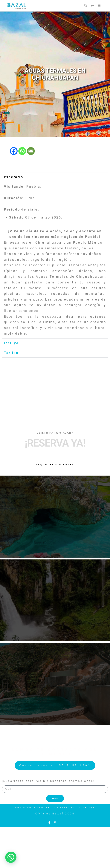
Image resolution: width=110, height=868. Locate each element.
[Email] (31, 151)
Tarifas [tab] (11, 353)
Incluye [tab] (11, 343)
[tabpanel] (55, 260)
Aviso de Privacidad (79, 807)
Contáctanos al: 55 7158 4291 (55, 765)
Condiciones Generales (34, 807)
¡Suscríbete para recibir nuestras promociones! (48, 781)
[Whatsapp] (22, 151)
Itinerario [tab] (14, 177)
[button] (11, 857)
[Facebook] (14, 151)
